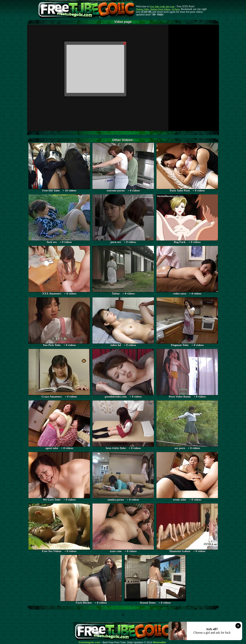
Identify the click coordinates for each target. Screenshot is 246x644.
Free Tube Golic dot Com (162, 7)
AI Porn (176, 9)
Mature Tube (143, 9)
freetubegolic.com (90, 642)
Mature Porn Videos (160, 9)
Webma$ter (160, 642)
